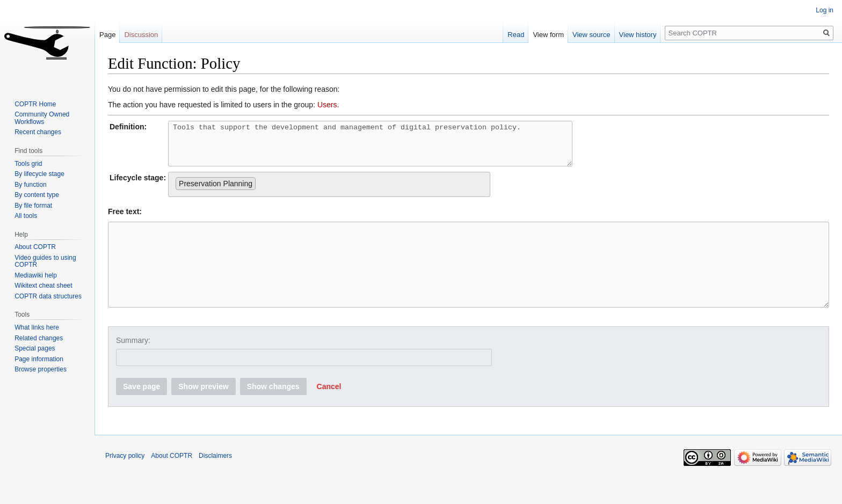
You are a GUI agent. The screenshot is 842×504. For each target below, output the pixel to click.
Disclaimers (215, 480)
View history (638, 35)
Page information (39, 359)
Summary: (133, 364)
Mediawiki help (36, 275)
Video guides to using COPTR (45, 261)
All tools (26, 216)
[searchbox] (261, 189)
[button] (329, 411)
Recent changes (38, 132)
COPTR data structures (48, 296)
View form (548, 35)
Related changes (39, 338)
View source (591, 35)
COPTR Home (35, 104)
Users (327, 105)
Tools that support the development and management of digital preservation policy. (394, 148)
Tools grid (28, 164)
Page (107, 35)
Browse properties (41, 369)
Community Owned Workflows (42, 118)
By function (30, 185)
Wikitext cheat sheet (43, 286)
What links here (37, 327)
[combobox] (329, 192)
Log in (825, 10)
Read (516, 35)
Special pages (35, 348)
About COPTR (35, 247)
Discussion (141, 35)
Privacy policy (125, 480)
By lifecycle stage (39, 174)
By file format (33, 206)
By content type (37, 195)
